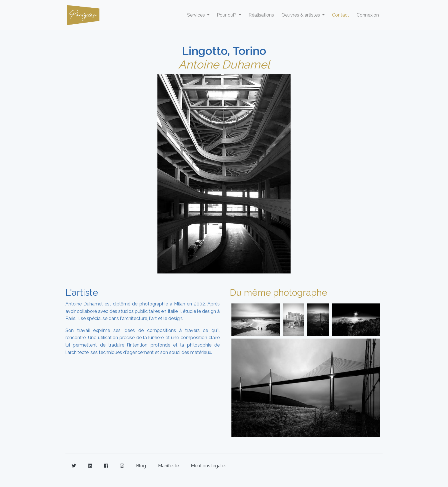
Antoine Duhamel (224, 64)
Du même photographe (278, 292)
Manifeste (168, 466)
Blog (141, 466)
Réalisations (261, 15)
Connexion (368, 15)
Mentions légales (209, 466)
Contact (341, 15)
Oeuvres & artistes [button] (301, 15)
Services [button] (197, 15)
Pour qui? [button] (227, 15)
